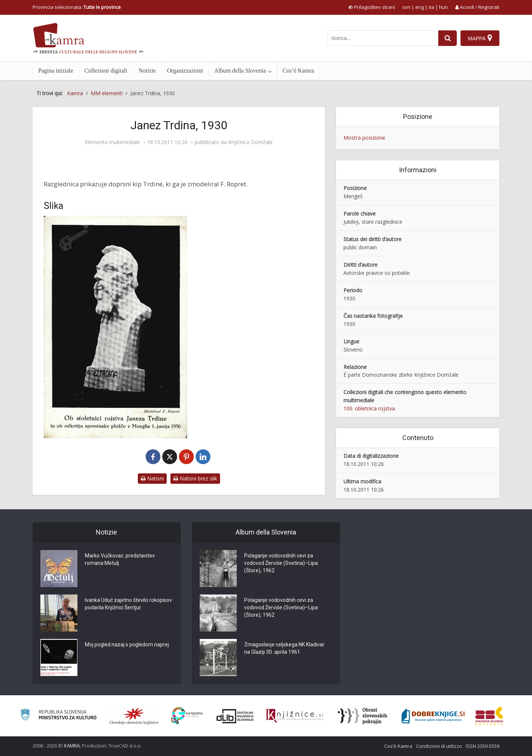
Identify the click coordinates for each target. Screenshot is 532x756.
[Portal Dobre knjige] (433, 716)
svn (406, 7)
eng (420, 7)
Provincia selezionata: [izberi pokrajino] (77, 7)
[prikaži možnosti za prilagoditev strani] (372, 7)
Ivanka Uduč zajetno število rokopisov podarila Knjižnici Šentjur (128, 604)
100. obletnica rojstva (369, 408)
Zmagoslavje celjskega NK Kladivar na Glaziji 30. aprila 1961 (284, 648)
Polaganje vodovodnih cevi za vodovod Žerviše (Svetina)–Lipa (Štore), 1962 (281, 563)
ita (431, 7)
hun (443, 7)
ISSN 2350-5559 (483, 746)
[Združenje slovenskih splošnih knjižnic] (295, 716)
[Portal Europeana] (187, 716)
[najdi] (448, 38)
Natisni (152, 478)
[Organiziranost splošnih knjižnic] (134, 716)
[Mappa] (480, 38)
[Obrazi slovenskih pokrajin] (363, 716)
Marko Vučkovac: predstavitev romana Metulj (120, 559)
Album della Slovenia (240, 71)
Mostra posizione (364, 138)
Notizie (147, 71)
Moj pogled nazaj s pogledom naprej (127, 645)
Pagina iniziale (56, 71)
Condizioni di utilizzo (439, 746)
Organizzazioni (185, 71)
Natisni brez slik (195, 478)
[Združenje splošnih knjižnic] (489, 716)
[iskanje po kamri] (383, 38)
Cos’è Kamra (298, 71)
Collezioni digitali (106, 71)
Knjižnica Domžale (250, 142)
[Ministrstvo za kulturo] (58, 716)
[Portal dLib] (235, 716)
